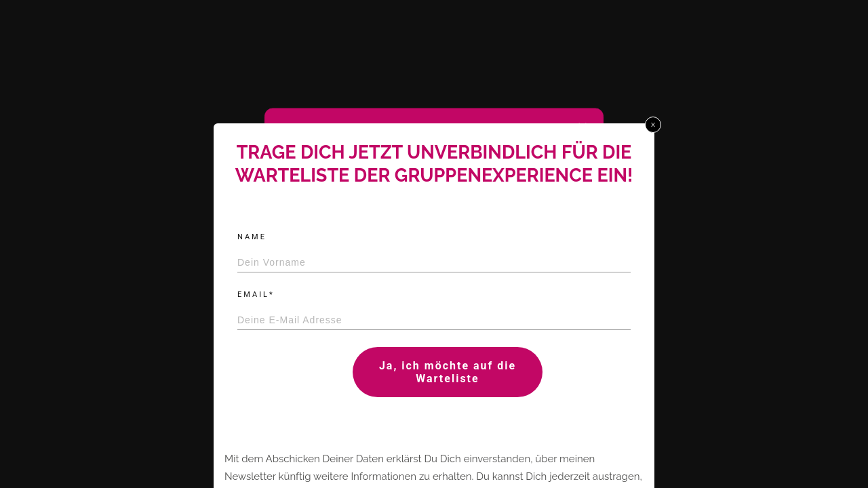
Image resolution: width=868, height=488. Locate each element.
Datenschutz (438, 361)
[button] (583, 128)
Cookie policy (383, 361)
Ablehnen (428, 328)
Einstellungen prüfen (535, 328)
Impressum (490, 361)
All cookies (326, 328)
